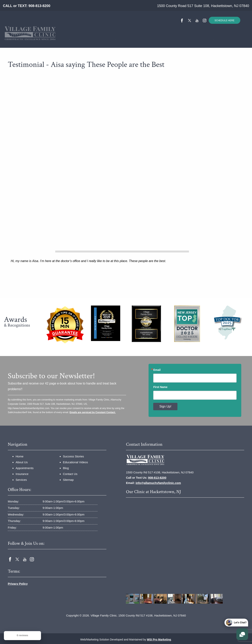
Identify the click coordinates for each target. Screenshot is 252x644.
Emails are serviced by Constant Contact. (93, 412)
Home (45, 40)
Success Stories (132, 40)
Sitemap (68, 480)
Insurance (82, 40)
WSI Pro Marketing (159, 640)
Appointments (25, 468)
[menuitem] (45, 40)
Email (157, 370)
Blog (66, 468)
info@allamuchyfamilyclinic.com (158, 483)
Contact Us (200, 40)
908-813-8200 (39, 6)
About (60, 40)
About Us (22, 462)
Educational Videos (167, 40)
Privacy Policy (18, 584)
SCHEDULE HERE (224, 20)
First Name (160, 387)
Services (104, 40)
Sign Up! (165, 406)
